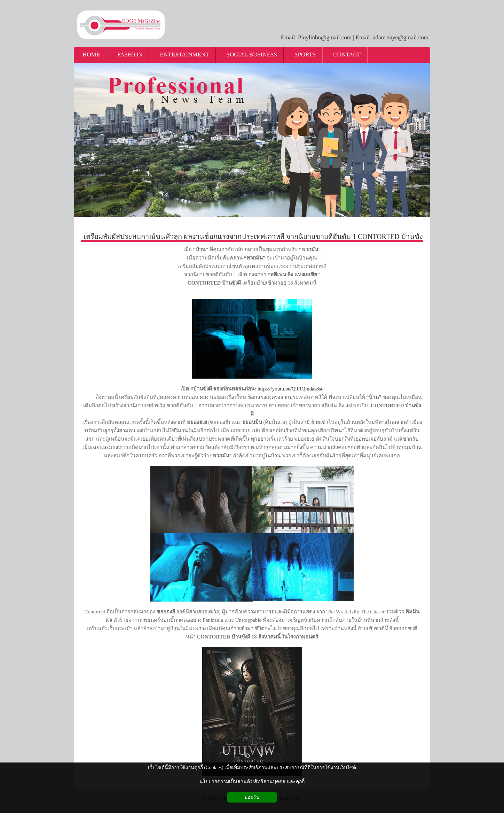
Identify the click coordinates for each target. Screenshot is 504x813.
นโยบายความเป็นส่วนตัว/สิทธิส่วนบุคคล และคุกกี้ (252, 781)
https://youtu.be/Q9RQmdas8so (291, 389)
